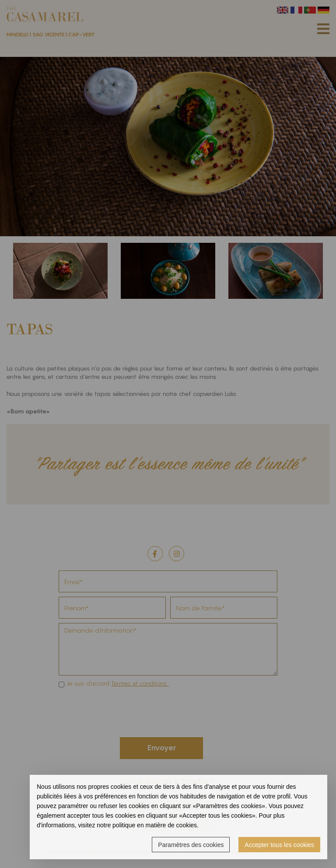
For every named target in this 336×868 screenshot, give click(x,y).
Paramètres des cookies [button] (191, 845)
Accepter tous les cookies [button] (279, 845)
